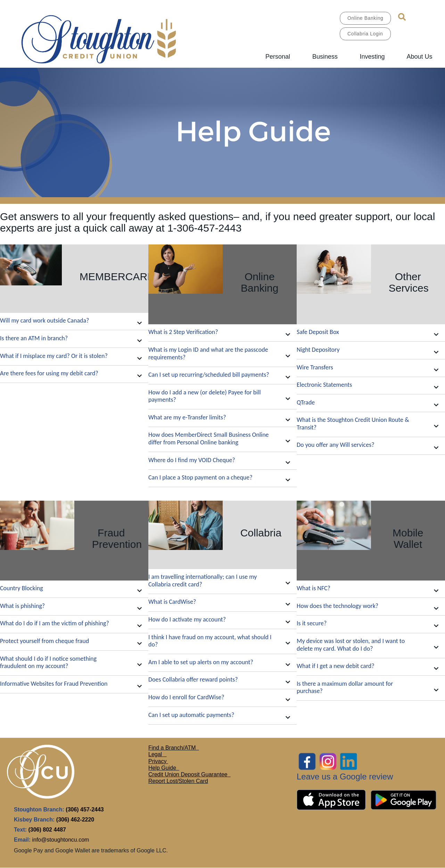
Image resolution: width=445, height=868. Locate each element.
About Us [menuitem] (419, 57)
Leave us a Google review (345, 777)
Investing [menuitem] (372, 57)
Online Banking (365, 18)
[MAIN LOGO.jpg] (110, 38)
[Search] (402, 17)
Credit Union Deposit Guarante (186, 774)
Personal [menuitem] (278, 57)
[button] (74, 322)
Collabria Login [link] (365, 34)
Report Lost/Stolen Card (178, 781)
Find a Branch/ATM (172, 748)
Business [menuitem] (325, 57)
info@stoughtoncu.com (60, 840)
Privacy (158, 761)
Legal (156, 754)
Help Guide (163, 768)
